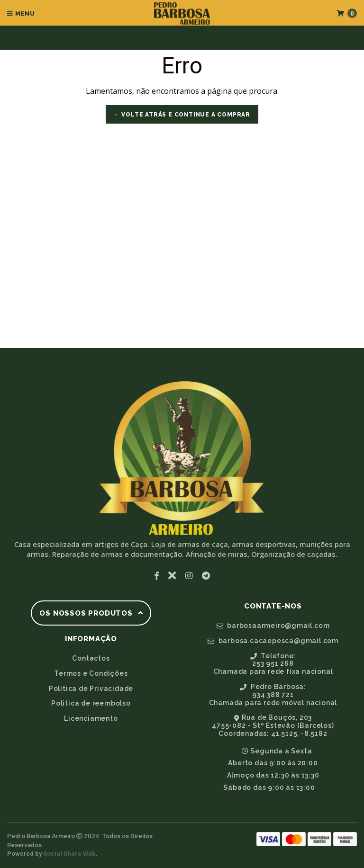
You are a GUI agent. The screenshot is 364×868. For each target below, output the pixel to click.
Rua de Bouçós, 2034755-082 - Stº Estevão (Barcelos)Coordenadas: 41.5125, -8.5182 (273, 725)
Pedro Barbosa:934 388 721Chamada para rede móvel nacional (273, 695)
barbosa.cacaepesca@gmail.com (273, 641)
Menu (21, 13)
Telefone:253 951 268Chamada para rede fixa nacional (273, 664)
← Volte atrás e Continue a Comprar (182, 115)
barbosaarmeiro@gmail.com (273, 626)
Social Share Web (69, 854)
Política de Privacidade (91, 689)
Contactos (91, 658)
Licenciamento (91, 718)
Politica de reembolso (91, 703)
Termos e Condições (91, 673)
